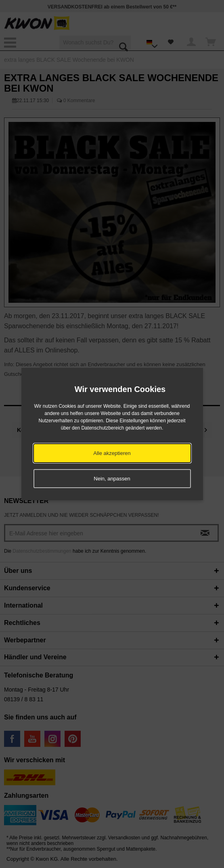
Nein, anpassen (112, 479)
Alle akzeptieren (112, 453)
